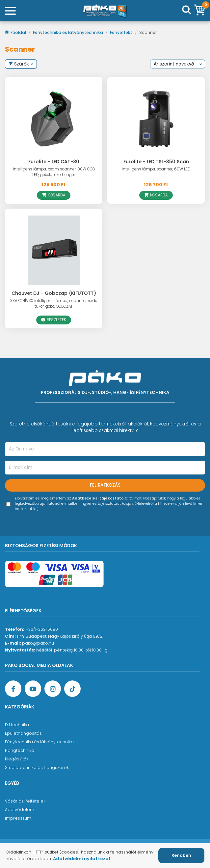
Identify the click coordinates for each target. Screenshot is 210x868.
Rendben (181, 855)
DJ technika (17, 725)
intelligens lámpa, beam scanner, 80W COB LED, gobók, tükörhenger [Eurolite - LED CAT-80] (54, 172)
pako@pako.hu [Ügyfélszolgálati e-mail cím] (38, 643)
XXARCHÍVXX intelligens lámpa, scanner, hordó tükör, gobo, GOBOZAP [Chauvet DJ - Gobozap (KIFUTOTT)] (54, 304)
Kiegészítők (17, 759)
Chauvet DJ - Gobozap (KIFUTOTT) (54, 293)
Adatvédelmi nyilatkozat (82, 859)
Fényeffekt (122, 32)
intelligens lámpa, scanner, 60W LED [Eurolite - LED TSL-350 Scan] (156, 169)
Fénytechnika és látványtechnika (68, 32)
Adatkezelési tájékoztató (98, 498)
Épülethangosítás (23, 733)
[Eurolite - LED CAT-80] (54, 119)
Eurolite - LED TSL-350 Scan (156, 162)
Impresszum (18, 818)
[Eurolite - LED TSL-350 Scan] (156, 119)
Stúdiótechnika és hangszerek (37, 767)
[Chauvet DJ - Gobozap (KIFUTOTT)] (54, 250)
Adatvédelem (20, 810)
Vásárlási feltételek (25, 801)
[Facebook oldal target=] (13, 689)
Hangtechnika (20, 750)
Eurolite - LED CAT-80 (54, 162)
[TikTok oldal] (72, 689)
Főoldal (16, 32)
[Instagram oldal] (53, 689)
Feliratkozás (105, 485)
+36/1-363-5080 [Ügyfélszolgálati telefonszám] (42, 629)
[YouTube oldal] (33, 689)
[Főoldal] (105, 11)
